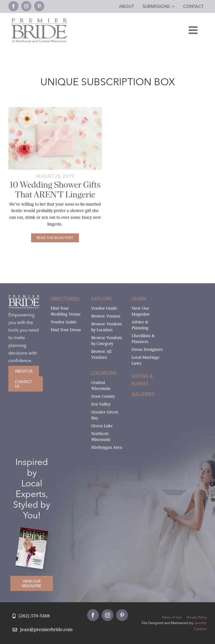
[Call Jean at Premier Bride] (31, 616)
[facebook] (13, 6)
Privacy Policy (197, 617)
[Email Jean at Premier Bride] (43, 630)
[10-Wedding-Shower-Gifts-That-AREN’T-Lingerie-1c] (55, 109)
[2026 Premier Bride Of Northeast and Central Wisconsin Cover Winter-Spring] (34, 531)
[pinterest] (39, 6)
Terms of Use (172, 617)
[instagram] (26, 6)
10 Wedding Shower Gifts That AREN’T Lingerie (55, 190)
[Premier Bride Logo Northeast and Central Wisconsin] (39, 21)
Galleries (143, 394)
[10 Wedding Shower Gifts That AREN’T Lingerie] (55, 238)
